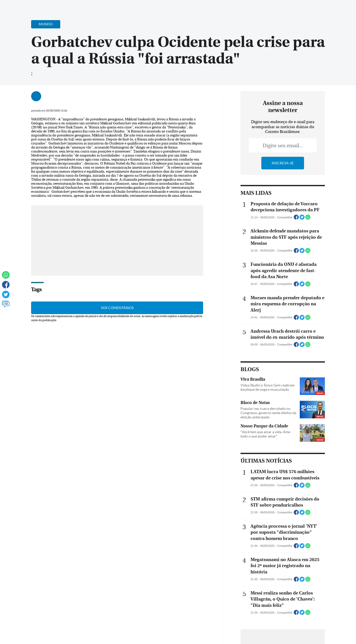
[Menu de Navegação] (25, 6)
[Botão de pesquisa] (40, 6)
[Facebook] (308, 9)
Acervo (137, 7)
